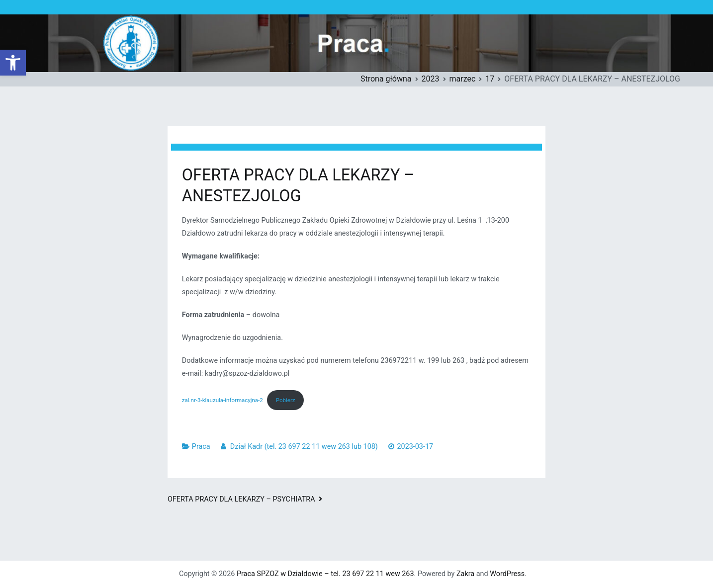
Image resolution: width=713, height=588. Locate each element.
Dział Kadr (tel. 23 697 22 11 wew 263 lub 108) (304, 447)
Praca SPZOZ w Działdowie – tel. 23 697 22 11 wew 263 (325, 574)
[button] (13, 63)
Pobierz (286, 400)
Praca (201, 447)
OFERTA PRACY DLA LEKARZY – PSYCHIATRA (241, 499)
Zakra (465, 574)
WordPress (507, 574)
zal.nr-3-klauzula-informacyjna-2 (223, 400)
